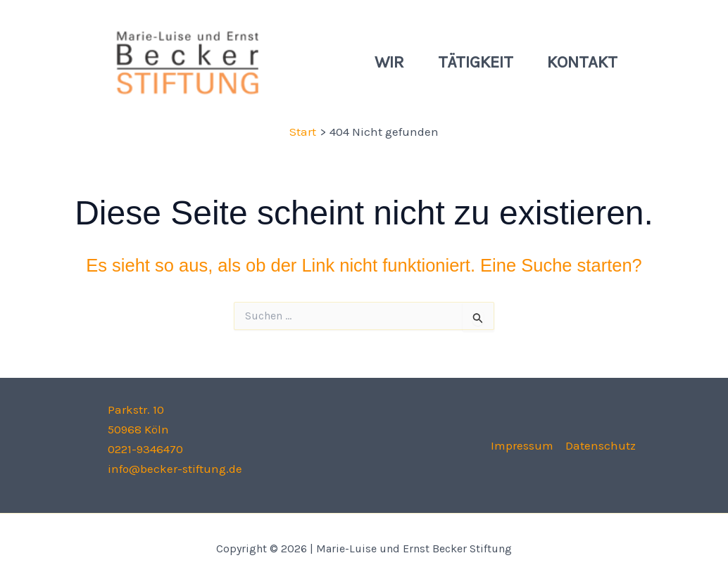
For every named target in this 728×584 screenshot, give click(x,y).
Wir (389, 62)
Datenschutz (601, 445)
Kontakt (582, 62)
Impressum (522, 445)
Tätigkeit (476, 62)
